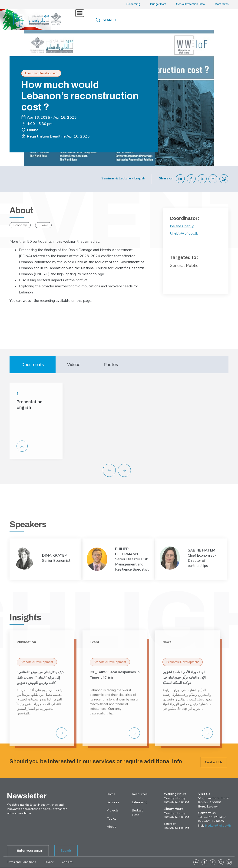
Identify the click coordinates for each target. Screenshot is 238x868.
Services (82, 20)
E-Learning (133, 4)
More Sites (222, 4)
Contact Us (214, 770)
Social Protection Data (190, 4)
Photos (111, 365)
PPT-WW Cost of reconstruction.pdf (22, 446)
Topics (117, 20)
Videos (74, 365)
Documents (33, 365)
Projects (103, 20)
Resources (138, 20)
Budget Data (158, 4)
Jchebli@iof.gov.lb (184, 233)
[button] (128, 470)
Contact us (182, 20)
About (160, 20)
